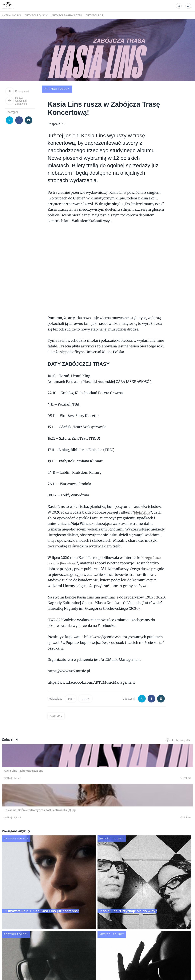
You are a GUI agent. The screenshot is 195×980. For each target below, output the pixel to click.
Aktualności (11, 15)
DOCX (85, 670)
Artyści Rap (94, 15)
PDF (71, 670)
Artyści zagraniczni (67, 15)
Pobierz (40, 750)
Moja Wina (143, 483)
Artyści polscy (36, 15)
